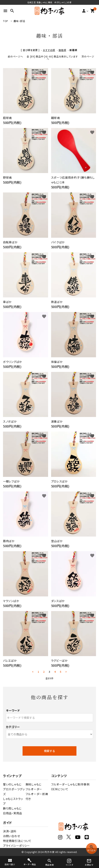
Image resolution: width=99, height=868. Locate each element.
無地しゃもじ (34, 784)
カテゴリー (13, 727)
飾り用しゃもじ (12, 808)
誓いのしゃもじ (12, 784)
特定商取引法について (17, 841)
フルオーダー (34, 789)
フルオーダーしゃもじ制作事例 (70, 784)
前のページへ (15, 56)
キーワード (13, 710)
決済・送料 (10, 831)
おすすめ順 (49, 50)
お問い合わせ (11, 836)
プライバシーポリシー (16, 846)
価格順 (62, 50)
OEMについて (60, 789)
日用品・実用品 (13, 813)
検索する (49, 751)
